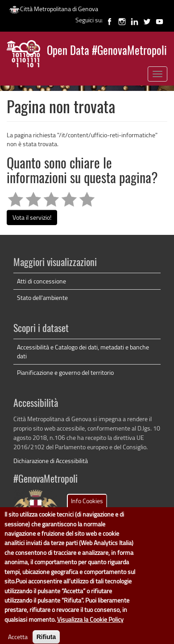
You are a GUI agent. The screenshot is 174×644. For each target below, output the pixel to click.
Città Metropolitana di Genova (54, 9)
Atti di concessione (41, 281)
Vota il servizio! (32, 217)
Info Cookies (87, 508)
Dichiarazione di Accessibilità (51, 461)
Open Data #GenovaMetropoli (107, 51)
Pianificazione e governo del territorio (65, 372)
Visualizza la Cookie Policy (90, 627)
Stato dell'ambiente (42, 297)
